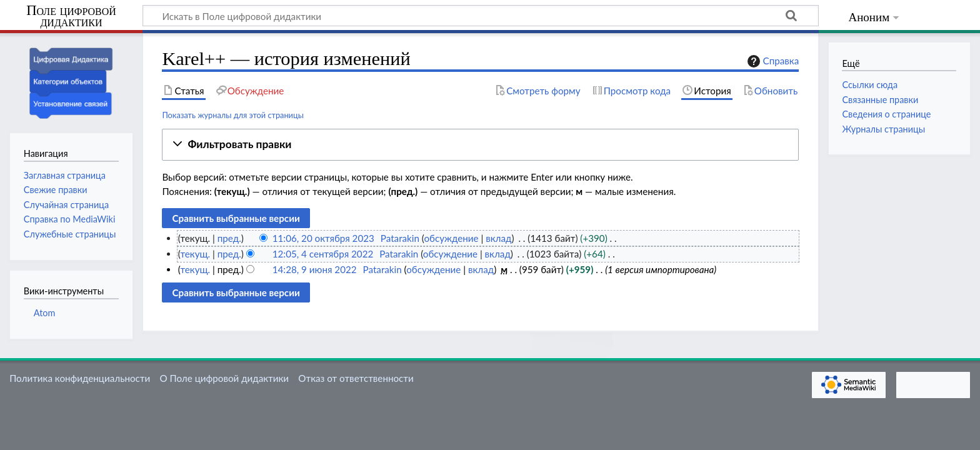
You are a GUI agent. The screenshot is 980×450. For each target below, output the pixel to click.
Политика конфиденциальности (80, 378)
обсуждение (451, 238)
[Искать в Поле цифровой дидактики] (481, 16)
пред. (229, 238)
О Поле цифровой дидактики (224, 378)
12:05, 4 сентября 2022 (323, 254)
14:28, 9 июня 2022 (315, 269)
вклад (498, 238)
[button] (480, 145)
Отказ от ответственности (356, 378)
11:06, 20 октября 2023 (323, 238)
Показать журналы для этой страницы (233, 115)
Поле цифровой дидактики (71, 17)
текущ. (195, 254)
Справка (772, 61)
